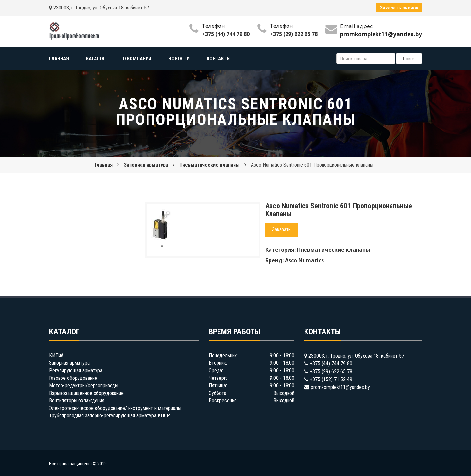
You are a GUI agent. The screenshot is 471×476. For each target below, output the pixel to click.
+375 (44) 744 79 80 (226, 34)
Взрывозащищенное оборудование (86, 393)
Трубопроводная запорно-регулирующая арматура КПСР (110, 416)
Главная (104, 165)
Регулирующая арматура (76, 370)
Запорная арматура (146, 165)
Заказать (281, 229)
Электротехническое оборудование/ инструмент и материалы (115, 408)
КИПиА (56, 355)
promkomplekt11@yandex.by (340, 387)
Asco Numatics (304, 260)
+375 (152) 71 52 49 (331, 379)
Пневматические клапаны (209, 165)
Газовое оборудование (73, 378)
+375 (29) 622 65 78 (294, 34)
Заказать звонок (399, 8)
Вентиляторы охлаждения (77, 401)
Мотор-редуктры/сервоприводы (84, 386)
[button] (167, 215)
